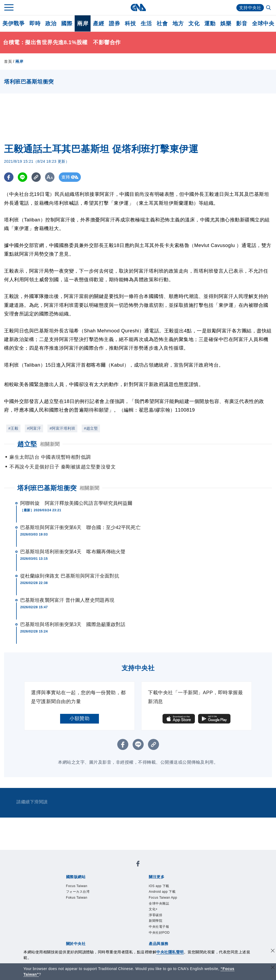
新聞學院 (156, 921)
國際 (67, 23)
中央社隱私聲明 (170, 952)
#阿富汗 (34, 428)
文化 (194, 23)
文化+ (153, 909)
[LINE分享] (23, 177)
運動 (210, 23)
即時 (35, 23)
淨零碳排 (156, 915)
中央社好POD (159, 933)
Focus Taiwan (77, 886)
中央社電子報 (159, 927)
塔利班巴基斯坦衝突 (47, 488)
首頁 (8, 61)
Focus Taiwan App (163, 898)
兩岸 (83, 23)
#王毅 (13, 428)
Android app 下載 (162, 892)
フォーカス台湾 (78, 892)
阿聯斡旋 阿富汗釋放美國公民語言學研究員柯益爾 (76, 503)
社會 (162, 23)
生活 (146, 23)
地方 (178, 23)
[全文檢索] (269, 8)
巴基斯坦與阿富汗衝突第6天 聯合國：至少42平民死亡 (80, 527)
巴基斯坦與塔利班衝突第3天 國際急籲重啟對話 (73, 624)
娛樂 (226, 23)
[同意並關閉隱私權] (273, 951)
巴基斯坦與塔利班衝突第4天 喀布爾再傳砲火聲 (73, 552)
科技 (130, 23)
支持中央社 (250, 8)
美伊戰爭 (13, 23)
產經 (99, 23)
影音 (242, 23)
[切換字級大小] (50, 177)
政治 (51, 23)
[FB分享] (9, 177)
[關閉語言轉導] (273, 968)
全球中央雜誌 (159, 903)
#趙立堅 (91, 428)
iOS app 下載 (159, 886)
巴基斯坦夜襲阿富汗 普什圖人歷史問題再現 (67, 600)
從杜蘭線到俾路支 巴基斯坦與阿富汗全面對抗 (70, 576)
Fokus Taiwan (77, 898)
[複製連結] (36, 177)
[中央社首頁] (138, 7)
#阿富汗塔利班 (62, 428)
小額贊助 (80, 718)
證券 (114, 23)
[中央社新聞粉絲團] (138, 865)
